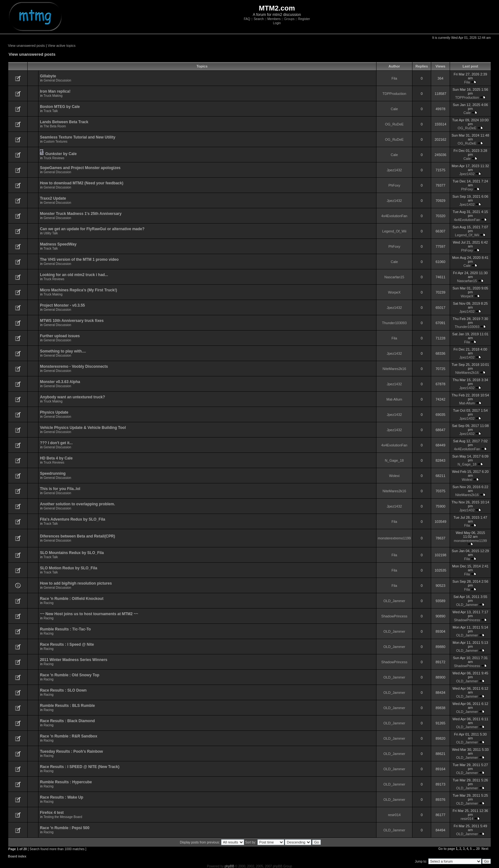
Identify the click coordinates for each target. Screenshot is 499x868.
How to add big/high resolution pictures (76, 583)
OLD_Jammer (394, 601)
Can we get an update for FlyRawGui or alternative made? (92, 229)
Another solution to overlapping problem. (77, 504)
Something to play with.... (63, 351)
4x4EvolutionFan (394, 216)
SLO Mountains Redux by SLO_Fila (72, 553)
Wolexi (394, 476)
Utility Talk (51, 233)
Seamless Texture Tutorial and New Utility (77, 137)
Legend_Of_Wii (394, 231)
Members (274, 19)
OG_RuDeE (394, 124)
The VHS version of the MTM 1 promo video (79, 260)
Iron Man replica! (55, 91)
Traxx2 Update (53, 198)
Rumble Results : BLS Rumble (67, 706)
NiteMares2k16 (394, 369)
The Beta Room (55, 126)
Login (277, 23)
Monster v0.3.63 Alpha (60, 382)
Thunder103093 (394, 323)
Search (259, 19)
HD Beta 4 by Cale (56, 458)
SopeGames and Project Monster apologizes (80, 168)
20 (478, 849)
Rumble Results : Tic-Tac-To (65, 629)
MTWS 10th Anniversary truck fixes (72, 321)
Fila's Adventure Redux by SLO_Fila (72, 519)
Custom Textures (56, 142)
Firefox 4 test (52, 813)
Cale (394, 109)
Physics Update (54, 412)
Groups (289, 19)
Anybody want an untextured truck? (72, 397)
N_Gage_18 (394, 460)
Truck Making (53, 96)
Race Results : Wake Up (61, 797)
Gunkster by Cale (61, 154)
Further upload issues (60, 336)
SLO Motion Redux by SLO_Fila (68, 568)
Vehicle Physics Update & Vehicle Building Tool (83, 428)
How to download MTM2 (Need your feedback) (81, 183)
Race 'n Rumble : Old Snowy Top (70, 675)
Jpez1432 (394, 170)
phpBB (229, 866)
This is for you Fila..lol (60, 489)
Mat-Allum (394, 399)
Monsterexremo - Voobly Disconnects (74, 366)
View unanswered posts (26, 46)
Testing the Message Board (63, 817)
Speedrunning (53, 473)
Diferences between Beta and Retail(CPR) (77, 536)
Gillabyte (48, 76)
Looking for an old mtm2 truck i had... (74, 275)
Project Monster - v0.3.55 (62, 305)
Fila (394, 78)
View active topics (62, 46)
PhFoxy (394, 185)
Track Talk (51, 111)
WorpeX (394, 292)
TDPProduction (394, 94)
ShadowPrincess (394, 616)
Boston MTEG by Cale (60, 107)
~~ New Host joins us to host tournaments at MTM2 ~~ (89, 614)
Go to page (446, 849)
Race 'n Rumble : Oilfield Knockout (72, 599)
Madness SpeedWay (58, 244)
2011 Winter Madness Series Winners (74, 660)
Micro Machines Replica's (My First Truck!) (78, 290)
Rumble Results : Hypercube (66, 782)
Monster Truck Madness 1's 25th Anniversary (81, 214)
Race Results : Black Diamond (67, 721)
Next (485, 849)
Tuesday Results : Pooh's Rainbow (71, 751)
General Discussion (57, 80)
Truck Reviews (54, 158)
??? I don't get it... (56, 443)
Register (304, 19)
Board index (17, 856)
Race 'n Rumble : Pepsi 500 (65, 828)
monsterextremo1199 (394, 538)
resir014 (394, 815)
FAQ (247, 19)
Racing (49, 603)
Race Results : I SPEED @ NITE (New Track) (80, 767)
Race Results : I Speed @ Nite (67, 644)
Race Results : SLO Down (63, 690)
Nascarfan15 (394, 277)
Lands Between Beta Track (64, 122)
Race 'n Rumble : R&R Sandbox (68, 736)
